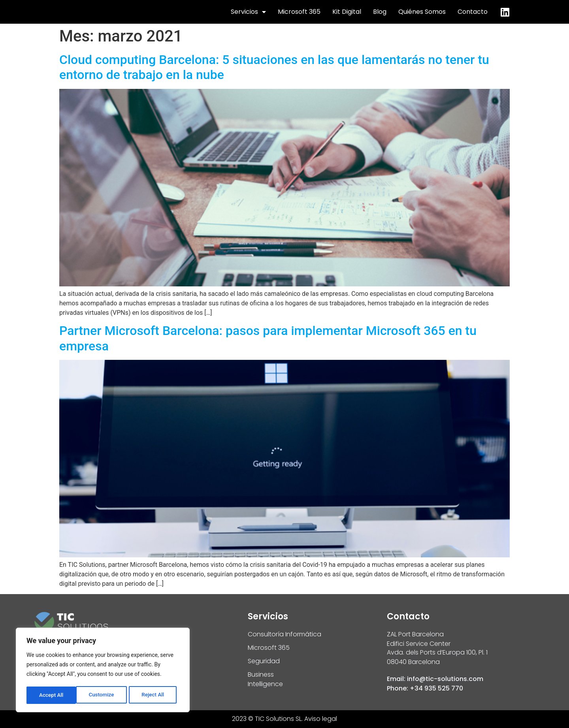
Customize (52, 695)
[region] (103, 671)
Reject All (103, 695)
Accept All (154, 695)
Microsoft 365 (299, 12)
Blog (380, 12)
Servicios (248, 12)
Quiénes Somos (422, 12)
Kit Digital (347, 12)
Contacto (473, 12)
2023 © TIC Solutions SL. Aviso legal (284, 719)
